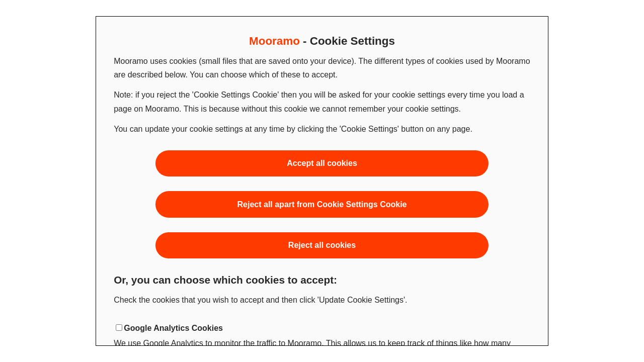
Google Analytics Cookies (173, 328)
